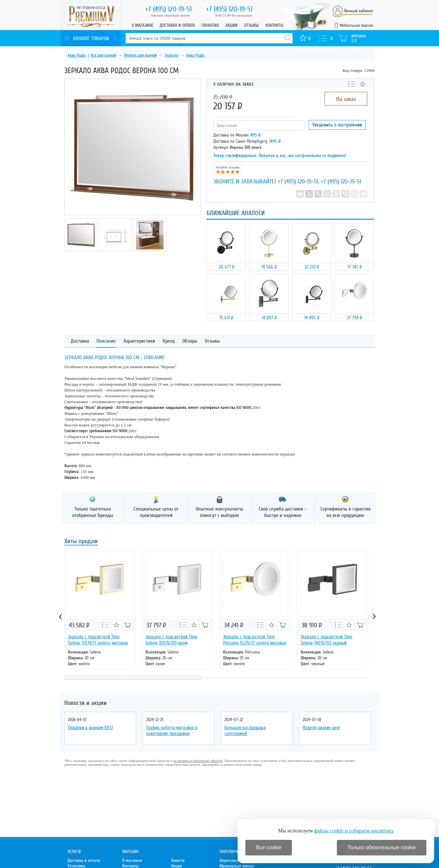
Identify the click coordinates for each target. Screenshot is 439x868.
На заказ (346, 99)
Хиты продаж (81, 542)
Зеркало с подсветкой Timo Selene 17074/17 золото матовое (98, 640)
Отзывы (252, 25)
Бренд (169, 341)
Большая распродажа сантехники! (245, 731)
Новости (178, 860)
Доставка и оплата (177, 25)
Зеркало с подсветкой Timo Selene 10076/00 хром (171, 640)
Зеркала (171, 55)
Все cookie (269, 847)
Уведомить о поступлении (337, 125)
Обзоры (190, 341)
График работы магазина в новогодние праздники (172, 731)
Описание (106, 341)
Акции (231, 25)
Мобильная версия (356, 25)
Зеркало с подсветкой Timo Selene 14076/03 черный (327, 640)
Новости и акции (86, 703)
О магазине (142, 25)
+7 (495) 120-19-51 (298, 181)
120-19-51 (168, 9)
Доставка (80, 341)
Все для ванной (103, 55)
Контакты (274, 25)
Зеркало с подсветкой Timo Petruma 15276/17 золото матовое (255, 640)
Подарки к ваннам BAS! (90, 728)
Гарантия (210, 25)
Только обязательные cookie (382, 847)
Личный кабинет (358, 11)
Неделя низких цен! (321, 728)
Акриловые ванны (236, 860)
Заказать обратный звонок (170, 15)
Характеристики (139, 341)
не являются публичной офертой (198, 761)
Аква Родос (77, 55)
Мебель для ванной (140, 55)
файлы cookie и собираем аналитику (354, 831)
